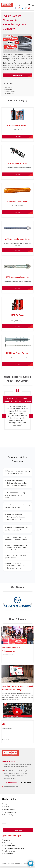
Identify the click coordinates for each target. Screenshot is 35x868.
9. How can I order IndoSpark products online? (17, 557)
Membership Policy (9, 846)
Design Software (9, 854)
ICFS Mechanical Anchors (17, 277)
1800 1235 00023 (25, 782)
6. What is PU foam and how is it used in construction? (17, 529)
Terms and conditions (10, 812)
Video (5, 724)
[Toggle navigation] (33, 5)
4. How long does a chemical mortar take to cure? (17, 506)
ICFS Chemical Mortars (17, 125)
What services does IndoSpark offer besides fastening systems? (17, 517)
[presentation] (12, 821)
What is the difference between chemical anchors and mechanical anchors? (17, 483)
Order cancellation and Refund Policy (15, 848)
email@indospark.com (11, 787)
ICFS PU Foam (18, 315)
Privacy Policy (8, 843)
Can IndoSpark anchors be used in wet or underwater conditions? (17, 548)
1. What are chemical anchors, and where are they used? (17, 472)
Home (6, 804)
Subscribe (18, 830)
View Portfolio (18, 75)
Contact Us (7, 840)
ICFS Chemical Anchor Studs (18, 239)
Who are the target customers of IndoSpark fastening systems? (17, 566)
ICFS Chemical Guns (17, 163)
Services (6, 807)
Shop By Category (9, 809)
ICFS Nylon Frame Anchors (17, 353)
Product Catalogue (12, 836)
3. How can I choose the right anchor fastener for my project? (17, 495)
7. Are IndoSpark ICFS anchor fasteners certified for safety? (17, 539)
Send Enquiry (8, 90)
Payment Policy (8, 815)
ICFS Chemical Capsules (17, 201)
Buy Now (17, 137)
